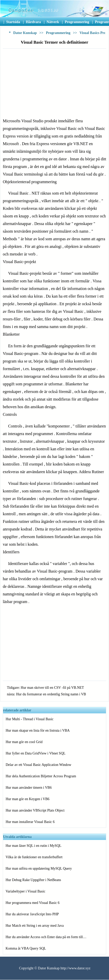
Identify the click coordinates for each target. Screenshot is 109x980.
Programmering (58, 33)
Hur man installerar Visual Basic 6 (30, 822)
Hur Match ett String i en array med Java (35, 926)
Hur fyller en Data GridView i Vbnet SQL (36, 753)
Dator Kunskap (25, 33)
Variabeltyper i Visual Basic (25, 891)
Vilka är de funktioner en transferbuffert (34, 857)
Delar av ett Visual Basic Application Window (38, 765)
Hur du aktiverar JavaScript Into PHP (32, 914)
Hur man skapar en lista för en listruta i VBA (38, 730)
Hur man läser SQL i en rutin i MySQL (34, 846)
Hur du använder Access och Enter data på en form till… (46, 937)
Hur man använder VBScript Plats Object (35, 810)
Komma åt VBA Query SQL (26, 948)
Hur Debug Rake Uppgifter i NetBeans (33, 880)
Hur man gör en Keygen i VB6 (27, 799)
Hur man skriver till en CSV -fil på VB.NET (52, 688)
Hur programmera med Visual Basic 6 (33, 903)
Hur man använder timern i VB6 (29, 788)
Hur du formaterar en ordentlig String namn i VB (51, 694)
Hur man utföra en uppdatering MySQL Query (39, 869)
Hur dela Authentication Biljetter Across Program (41, 776)
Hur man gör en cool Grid (24, 742)
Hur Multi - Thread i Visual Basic (29, 719)
